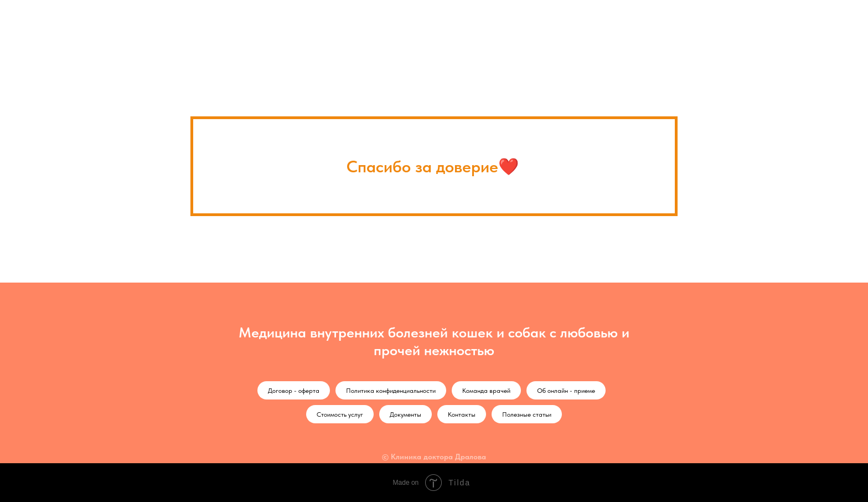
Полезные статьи (527, 414)
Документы (405, 414)
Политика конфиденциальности (391, 391)
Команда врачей (486, 391)
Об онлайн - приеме (566, 391)
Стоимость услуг (340, 414)
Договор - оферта (294, 391)
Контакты (462, 414)
